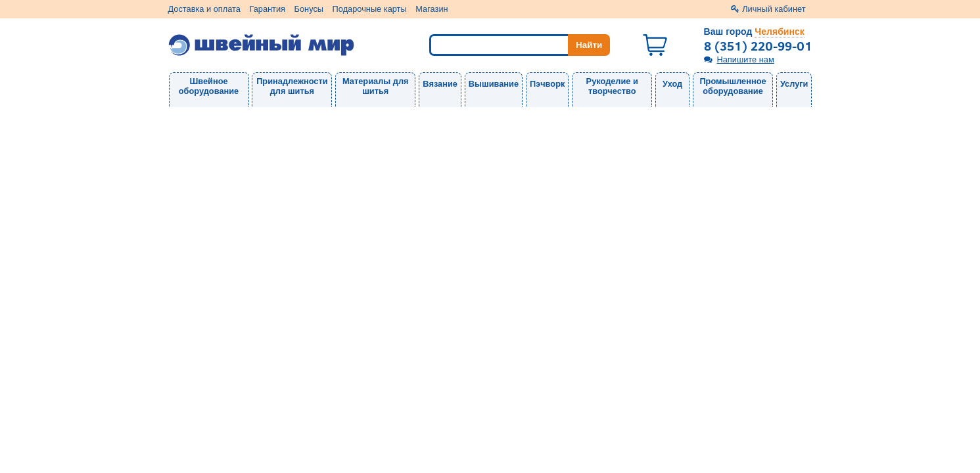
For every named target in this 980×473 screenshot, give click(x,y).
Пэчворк (547, 84)
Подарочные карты (370, 9)
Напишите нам (746, 59)
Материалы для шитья (375, 86)
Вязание (440, 84)
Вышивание (494, 84)
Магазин (432, 9)
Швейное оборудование (209, 86)
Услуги (794, 84)
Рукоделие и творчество (612, 86)
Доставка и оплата (204, 9)
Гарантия (267, 9)
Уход (672, 84)
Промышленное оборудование (733, 86)
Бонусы (309, 9)
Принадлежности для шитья (292, 86)
